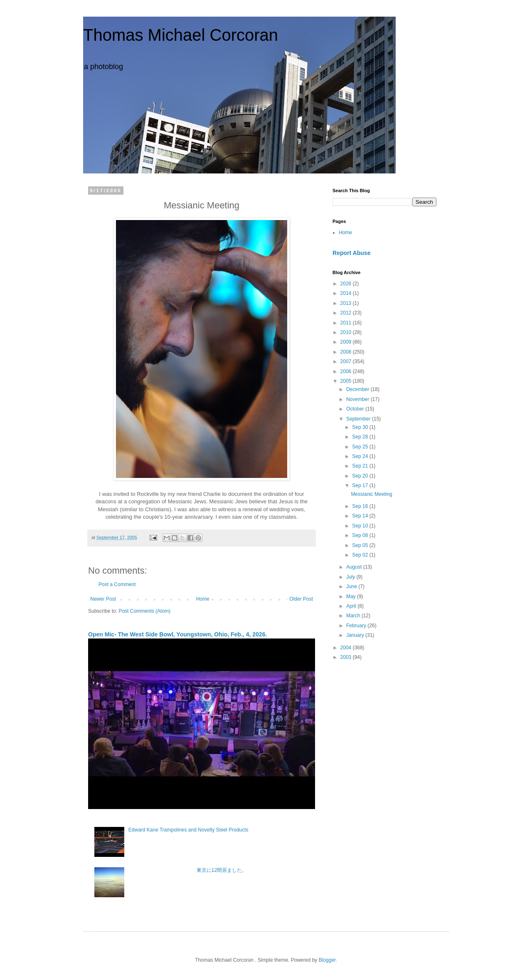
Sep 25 (361, 447)
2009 (347, 342)
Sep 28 (361, 437)
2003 (347, 657)
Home (203, 599)
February (357, 626)
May (352, 596)
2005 (347, 381)
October (356, 409)
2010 (347, 332)
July (351, 577)
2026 (347, 284)
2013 (347, 303)
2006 (347, 371)
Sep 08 (361, 535)
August (355, 567)
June (352, 587)
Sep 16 (361, 506)
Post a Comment (117, 584)
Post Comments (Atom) (144, 611)
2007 (347, 361)
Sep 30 (361, 427)
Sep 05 (361, 545)
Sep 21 (361, 466)
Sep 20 (361, 476)
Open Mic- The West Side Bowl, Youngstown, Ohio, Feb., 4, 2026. (177, 634)
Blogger (327, 960)
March (354, 616)
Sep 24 (361, 456)
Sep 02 (361, 555)
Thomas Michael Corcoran (181, 35)
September (359, 419)
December (358, 389)
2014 (347, 293)
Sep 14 (361, 516)
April (352, 606)
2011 (347, 323)
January (356, 635)
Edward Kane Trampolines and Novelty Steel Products (188, 830)
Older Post (301, 599)
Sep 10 (361, 526)
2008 (347, 352)
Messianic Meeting (371, 494)
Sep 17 (361, 485)
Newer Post (103, 599)
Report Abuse (351, 253)
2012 (347, 313)
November (358, 399)
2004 (347, 648)
